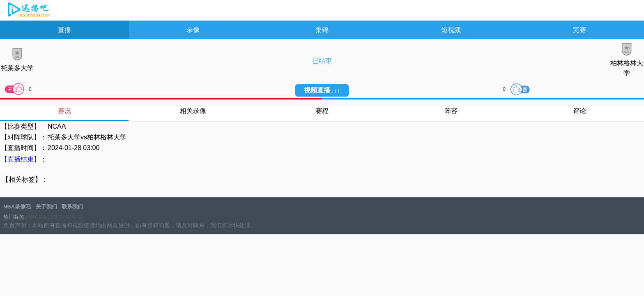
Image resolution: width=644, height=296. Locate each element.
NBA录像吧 (28, 11)
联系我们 (72, 207)
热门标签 (14, 217)
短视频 (451, 30)
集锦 (322, 30)
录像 (193, 30)
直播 (64, 30)
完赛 (580, 30)
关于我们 (46, 207)
